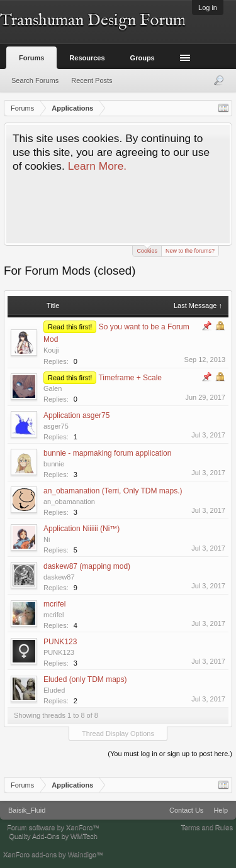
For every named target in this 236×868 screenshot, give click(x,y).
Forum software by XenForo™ (53, 827)
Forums (31, 58)
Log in (208, 8)
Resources (87, 58)
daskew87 (59, 577)
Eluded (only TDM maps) (85, 679)
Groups (143, 58)
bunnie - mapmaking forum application (107, 453)
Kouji (51, 350)
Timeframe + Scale (130, 378)
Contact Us (186, 810)
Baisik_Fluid (27, 810)
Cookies (147, 250)
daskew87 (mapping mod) (87, 566)
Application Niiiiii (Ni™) (81, 529)
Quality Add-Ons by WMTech (53, 836)
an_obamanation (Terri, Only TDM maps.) (113, 491)
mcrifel (54, 604)
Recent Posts (92, 80)
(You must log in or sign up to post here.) (170, 754)
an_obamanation (69, 502)
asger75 (56, 426)
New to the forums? (190, 251)
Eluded (54, 690)
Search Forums (35, 80)
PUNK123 (60, 642)
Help (221, 810)
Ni (47, 539)
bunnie (54, 464)
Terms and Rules (207, 827)
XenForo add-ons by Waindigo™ (53, 854)
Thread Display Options (118, 733)
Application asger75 (76, 415)
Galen (53, 388)
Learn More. (97, 166)
